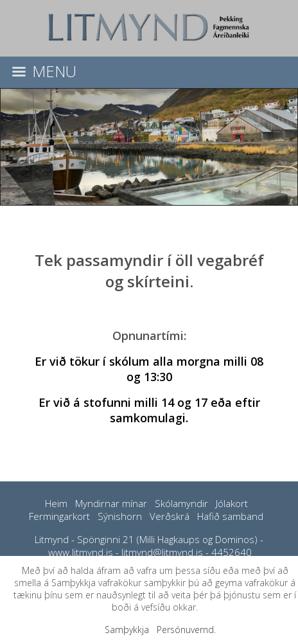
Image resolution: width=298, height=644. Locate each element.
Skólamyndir (181, 503)
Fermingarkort (59, 516)
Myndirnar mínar (111, 503)
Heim (56, 503)
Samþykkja (127, 630)
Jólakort (232, 503)
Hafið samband (230, 516)
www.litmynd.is (81, 552)
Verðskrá (170, 516)
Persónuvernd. (186, 630)
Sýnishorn (120, 516)
